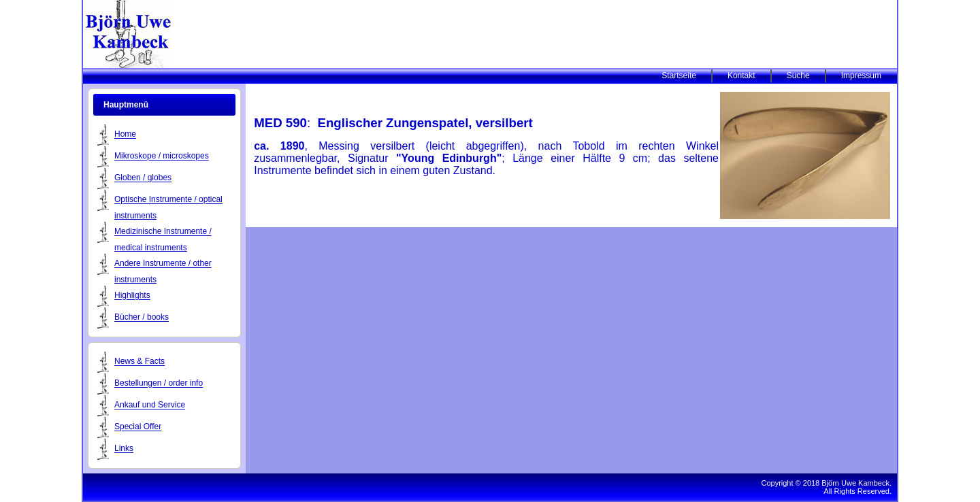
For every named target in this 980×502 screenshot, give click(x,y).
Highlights (132, 296)
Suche (798, 76)
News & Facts (140, 362)
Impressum (861, 76)
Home (125, 135)
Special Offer (138, 427)
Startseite (679, 76)
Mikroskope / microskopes (162, 156)
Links (124, 449)
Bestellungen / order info (159, 384)
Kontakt (741, 76)
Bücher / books (142, 318)
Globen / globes (143, 178)
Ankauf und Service (150, 405)
